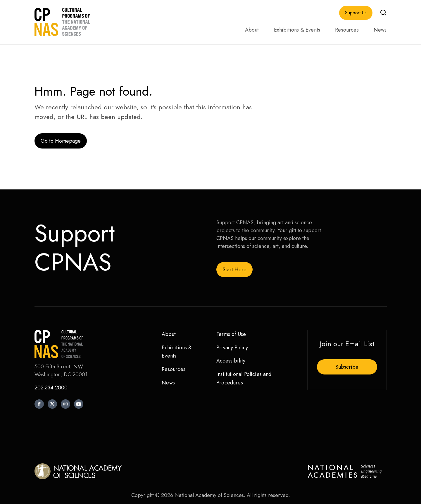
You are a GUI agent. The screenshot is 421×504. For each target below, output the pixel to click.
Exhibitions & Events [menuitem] (297, 30)
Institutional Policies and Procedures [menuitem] (244, 378)
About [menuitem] (252, 30)
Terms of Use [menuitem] (231, 334)
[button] (383, 13)
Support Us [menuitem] (356, 13)
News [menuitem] (380, 30)
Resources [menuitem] (347, 30)
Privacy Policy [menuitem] (232, 348)
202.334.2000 (51, 388)
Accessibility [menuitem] (231, 361)
